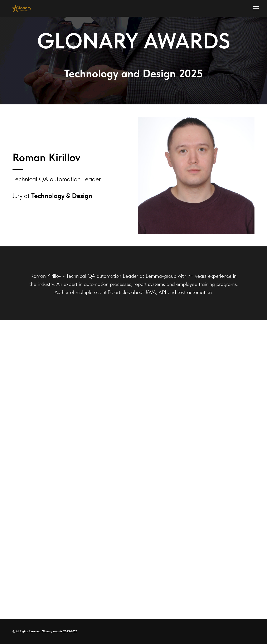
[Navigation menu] (256, 8)
